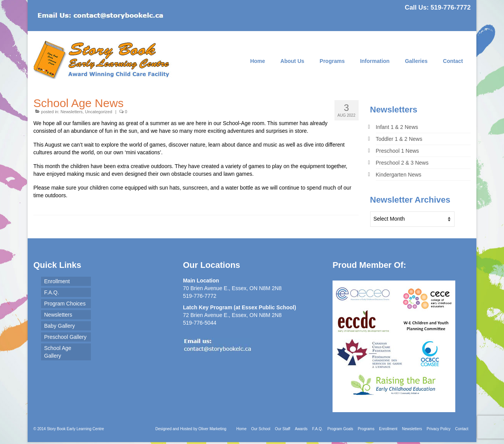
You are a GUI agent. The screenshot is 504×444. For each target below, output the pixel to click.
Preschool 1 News (398, 151)
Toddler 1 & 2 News (399, 139)
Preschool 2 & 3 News (402, 163)
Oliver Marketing (212, 429)
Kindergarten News (399, 175)
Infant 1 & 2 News (397, 127)
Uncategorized (98, 112)
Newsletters (72, 112)
